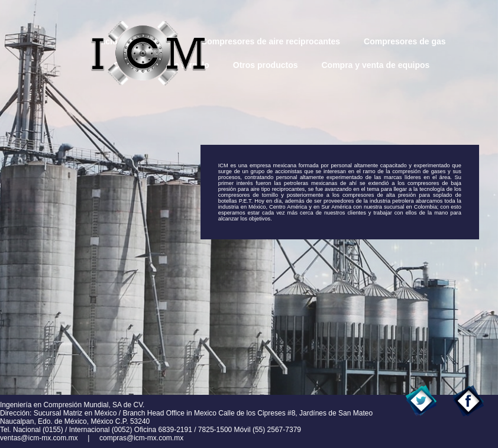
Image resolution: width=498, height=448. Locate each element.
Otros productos (266, 65)
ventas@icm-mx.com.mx (39, 438)
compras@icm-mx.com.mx (141, 438)
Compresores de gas (405, 41)
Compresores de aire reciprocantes (271, 41)
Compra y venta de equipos (375, 65)
